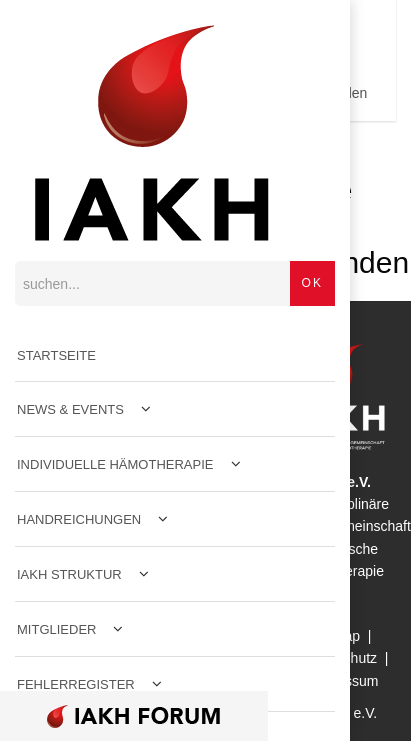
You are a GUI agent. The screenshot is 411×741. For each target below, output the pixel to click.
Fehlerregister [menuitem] (76, 684)
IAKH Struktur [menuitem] (69, 574)
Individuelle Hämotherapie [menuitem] (115, 464)
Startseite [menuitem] (56, 355)
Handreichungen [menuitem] (79, 519)
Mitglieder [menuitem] (56, 629)
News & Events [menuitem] (70, 409)
